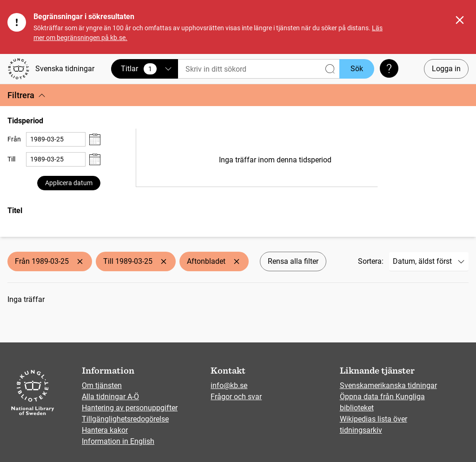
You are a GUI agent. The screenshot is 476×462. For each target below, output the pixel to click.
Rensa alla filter (293, 261)
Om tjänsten (102, 385)
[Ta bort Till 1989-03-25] (164, 261)
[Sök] (259, 69)
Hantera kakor (105, 430)
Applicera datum (69, 183)
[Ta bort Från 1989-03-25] (80, 261)
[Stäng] (460, 20)
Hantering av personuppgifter (130, 408)
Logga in (446, 69)
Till (11, 159)
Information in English (118, 441)
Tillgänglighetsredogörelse (125, 419)
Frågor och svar (236, 397)
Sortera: (371, 261)
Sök (357, 69)
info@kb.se (229, 385)
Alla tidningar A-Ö (110, 397)
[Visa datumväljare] (95, 139)
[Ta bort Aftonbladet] (237, 261)
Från (14, 139)
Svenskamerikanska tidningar (388, 385)
